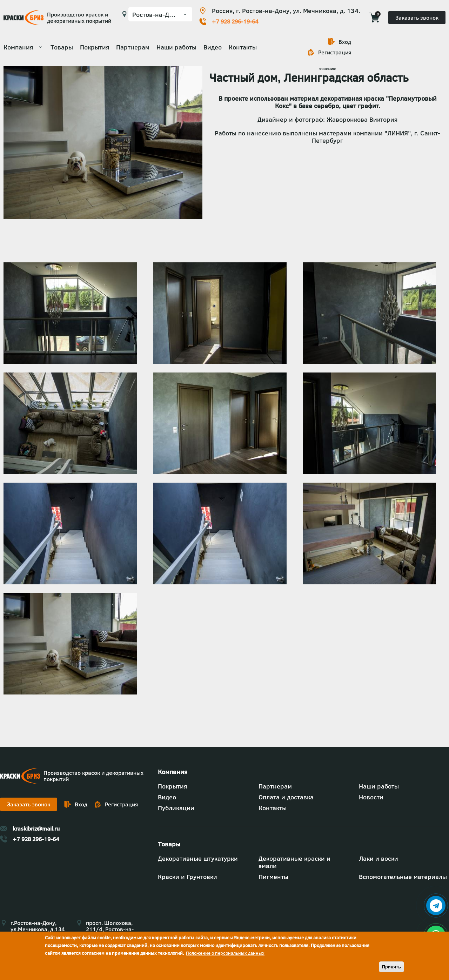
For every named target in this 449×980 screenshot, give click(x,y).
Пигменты (273, 877)
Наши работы (176, 47)
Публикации (176, 808)
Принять (391, 967)
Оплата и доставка (286, 797)
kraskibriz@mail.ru (36, 828)
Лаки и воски (378, 858)
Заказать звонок (417, 18)
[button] (70, 362)
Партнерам (133, 47)
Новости (371, 797)
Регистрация (335, 52)
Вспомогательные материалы (403, 877)
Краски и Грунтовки (187, 877)
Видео (213, 47)
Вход (345, 42)
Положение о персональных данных (225, 953)
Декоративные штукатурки (198, 858)
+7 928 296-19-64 (235, 22)
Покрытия (95, 47)
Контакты (243, 47)
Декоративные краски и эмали (294, 862)
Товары (62, 47)
